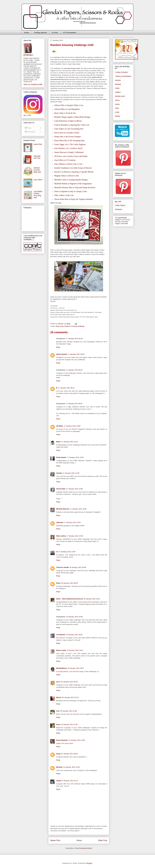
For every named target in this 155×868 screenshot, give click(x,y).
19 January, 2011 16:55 (74, 635)
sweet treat (38, 144)
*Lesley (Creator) (121, 72)
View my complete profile (33, 84)
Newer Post (55, 840)
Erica (96, 88)
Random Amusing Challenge (74, 326)
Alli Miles (60, 426)
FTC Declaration (70, 33)
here (126, 223)
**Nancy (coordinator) (123, 76)
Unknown (60, 522)
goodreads (123, 218)
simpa (58, 781)
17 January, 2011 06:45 (76, 354)
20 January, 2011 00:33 (69, 682)
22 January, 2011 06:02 (69, 754)
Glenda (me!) (120, 96)
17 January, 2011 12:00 (75, 457)
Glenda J (30, 55)
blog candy (60, 326)
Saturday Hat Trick (37, 157)
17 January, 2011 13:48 (71, 473)
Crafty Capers (120, 205)
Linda (117, 112)
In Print (55, 33)
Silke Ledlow (61, 536)
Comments (30, 132)
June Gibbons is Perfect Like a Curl (68, 164)
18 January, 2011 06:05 (69, 583)
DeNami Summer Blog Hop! (37, 170)
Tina (102, 88)
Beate (58, 442)
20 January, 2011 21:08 (69, 711)
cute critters (38, 180)
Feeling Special (40, 33)
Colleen (118, 92)
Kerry (58, 724)
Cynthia (59, 473)
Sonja (58, 754)
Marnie (59, 697)
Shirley (118, 116)
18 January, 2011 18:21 (92, 599)
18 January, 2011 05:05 (78, 567)
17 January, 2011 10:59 (72, 426)
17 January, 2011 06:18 (74, 339)
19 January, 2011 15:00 (74, 617)
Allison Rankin (62, 354)
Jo (57, 552)
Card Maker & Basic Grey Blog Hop (38, 194)
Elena (58, 583)
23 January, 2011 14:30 (71, 767)
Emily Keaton (61, 457)
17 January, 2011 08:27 (74, 404)
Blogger (89, 863)
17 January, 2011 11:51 (69, 442)
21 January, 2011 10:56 (77, 740)
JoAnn (117, 104)
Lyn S (58, 682)
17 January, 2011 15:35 (78, 509)
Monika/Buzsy (61, 668)
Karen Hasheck (62, 740)
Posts (28, 128)
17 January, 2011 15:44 (72, 522)
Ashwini (118, 80)
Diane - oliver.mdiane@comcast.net (70, 599)
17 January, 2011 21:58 (67, 552)
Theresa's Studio (63, 567)
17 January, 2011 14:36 (74, 489)
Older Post (103, 840)
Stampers (119, 209)
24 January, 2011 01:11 (70, 781)
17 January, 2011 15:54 (75, 536)
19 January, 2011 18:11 (75, 650)
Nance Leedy (61, 650)
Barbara (118, 84)
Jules (117, 108)
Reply (58, 347)
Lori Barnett (61, 635)
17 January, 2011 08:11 (66, 388)
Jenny (117, 100)
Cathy (117, 88)
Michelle (59, 767)
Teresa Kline (61, 489)
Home (27, 33)
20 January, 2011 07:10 (70, 697)
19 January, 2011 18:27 (76, 668)
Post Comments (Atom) (84, 848)
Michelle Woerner (63, 509)
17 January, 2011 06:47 (74, 370)
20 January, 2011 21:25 (69, 724)
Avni (58, 711)
